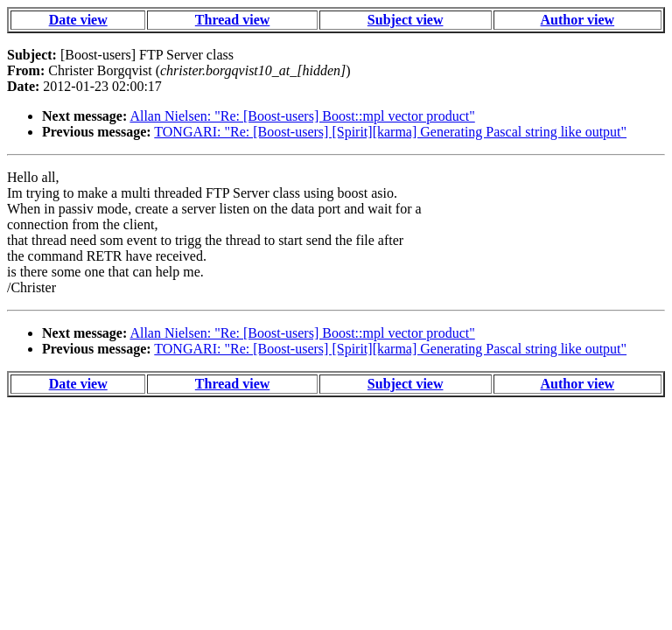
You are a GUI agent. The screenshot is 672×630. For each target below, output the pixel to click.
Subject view (406, 20)
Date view (78, 20)
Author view (578, 20)
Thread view (232, 20)
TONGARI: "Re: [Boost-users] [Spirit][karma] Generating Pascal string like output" (390, 132)
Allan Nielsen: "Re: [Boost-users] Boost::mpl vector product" (302, 116)
